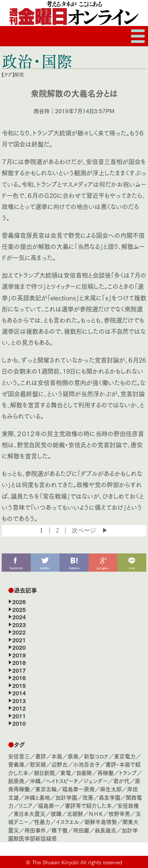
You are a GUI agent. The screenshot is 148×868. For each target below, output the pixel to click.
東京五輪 (46, 789)
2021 (19, 640)
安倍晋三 (19, 756)
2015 (19, 685)
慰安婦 (38, 764)
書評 (41, 756)
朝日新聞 (44, 773)
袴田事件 (35, 830)
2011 (19, 716)
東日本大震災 (29, 813)
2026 (19, 601)
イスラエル (67, 822)
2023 (19, 624)
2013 (19, 700)
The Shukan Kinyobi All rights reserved (77, 862)
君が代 (121, 781)
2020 (19, 647)
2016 (19, 677)
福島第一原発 (78, 789)
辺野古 (59, 764)
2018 (19, 662)
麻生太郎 (111, 789)
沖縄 (35, 781)
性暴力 (42, 822)
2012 (19, 708)
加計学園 (66, 797)
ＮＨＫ (96, 813)
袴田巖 (81, 830)
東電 (66, 773)
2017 (19, 670)
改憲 (88, 797)
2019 (19, 655)
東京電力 (125, 756)
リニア (26, 805)
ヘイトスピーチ (62, 781)
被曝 (56, 813)
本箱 (57, 756)
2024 (19, 617)
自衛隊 (84, 773)
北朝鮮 (75, 813)
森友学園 (109, 797)
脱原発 (16, 781)
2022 (19, 632)
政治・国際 (37, 61)
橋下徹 (59, 830)
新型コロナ (96, 756)
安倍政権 (128, 805)
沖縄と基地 (37, 797)
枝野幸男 (119, 813)
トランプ (128, 773)
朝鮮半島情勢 (101, 822)
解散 (19, 74)
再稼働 (105, 773)
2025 (19, 609)
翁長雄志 (105, 830)
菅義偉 (16, 764)
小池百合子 (87, 764)
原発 (73, 756)
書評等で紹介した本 (88, 805)
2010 (19, 723)
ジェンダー (96, 781)
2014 (19, 693)
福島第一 (49, 805)
